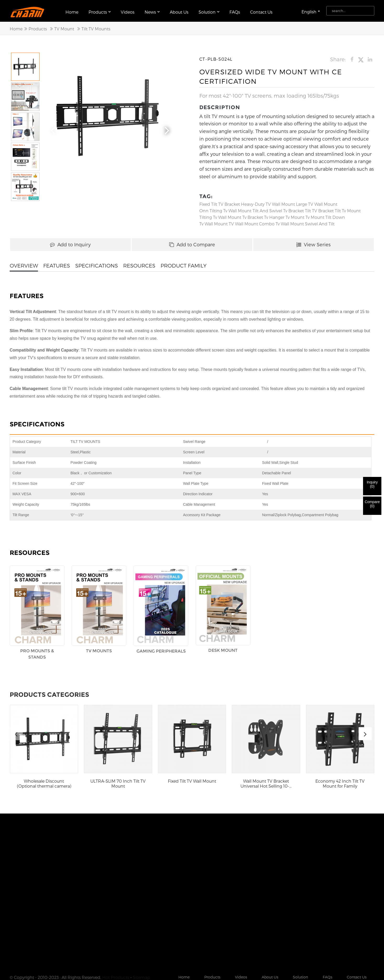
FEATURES (57, 263)
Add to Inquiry (70, 242)
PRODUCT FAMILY (184, 263)
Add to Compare (192, 242)
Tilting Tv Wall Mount (220, 215)
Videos (128, 10)
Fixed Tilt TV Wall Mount (192, 779)
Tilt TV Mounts (96, 27)
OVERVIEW (24, 263)
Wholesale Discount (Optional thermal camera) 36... (44, 781)
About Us (179, 10)
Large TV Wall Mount (317, 202)
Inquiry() (372, 484)
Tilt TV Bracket (319, 208)
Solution (209, 10)
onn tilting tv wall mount (225, 208)
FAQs (235, 10)
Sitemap (141, 947)
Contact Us (261, 10)
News (152, 10)
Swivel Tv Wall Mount (31, 954)
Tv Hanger (274, 215)
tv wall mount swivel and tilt (305, 222)
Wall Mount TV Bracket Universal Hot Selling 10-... (266, 781)
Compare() (372, 504)
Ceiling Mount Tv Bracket (131, 954)
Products (100, 10)
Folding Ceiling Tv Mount (79, 954)
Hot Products (116, 947)
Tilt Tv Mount (348, 208)
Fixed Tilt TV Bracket (220, 202)
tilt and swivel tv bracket (278, 208)
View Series (314, 242)
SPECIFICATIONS (97, 263)
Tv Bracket (253, 215)
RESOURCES (139, 263)
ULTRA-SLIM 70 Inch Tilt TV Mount (118, 781)
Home (72, 10)
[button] (167, 127)
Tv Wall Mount (213, 222)
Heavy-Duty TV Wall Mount (268, 202)
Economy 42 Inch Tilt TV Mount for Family (340, 781)
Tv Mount (295, 215)
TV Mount (64, 27)
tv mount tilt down (325, 215)
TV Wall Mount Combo (252, 222)
